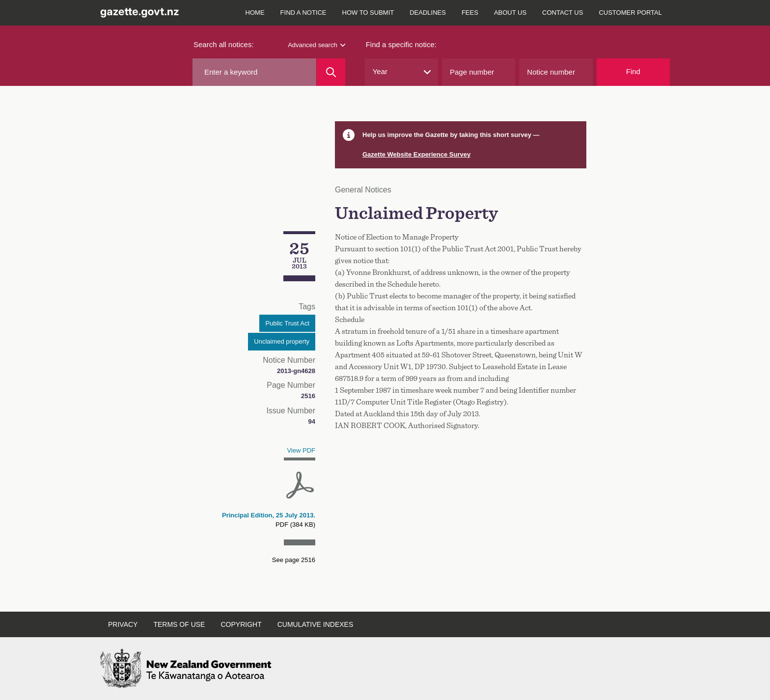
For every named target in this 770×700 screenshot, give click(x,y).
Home (255, 13)
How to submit (368, 13)
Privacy (123, 624)
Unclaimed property (282, 341)
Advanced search (316, 45)
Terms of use (179, 624)
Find (633, 71)
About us (510, 13)
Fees (470, 13)
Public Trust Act (287, 323)
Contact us (563, 13)
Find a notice (303, 13)
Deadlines (428, 13)
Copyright (241, 624)
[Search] (331, 72)
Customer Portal (630, 13)
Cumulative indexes (316, 624)
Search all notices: (224, 44)
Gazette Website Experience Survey (416, 154)
